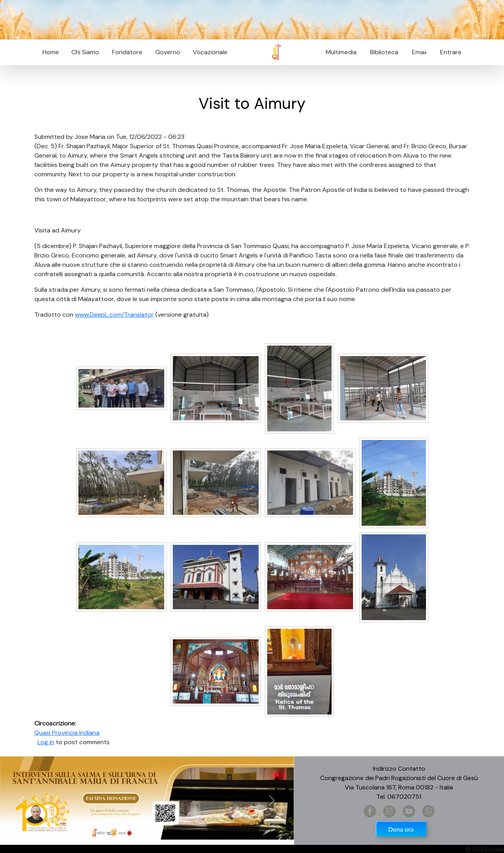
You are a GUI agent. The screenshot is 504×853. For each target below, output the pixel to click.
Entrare (451, 52)
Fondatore (127, 52)
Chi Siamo (85, 52)
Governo (168, 52)
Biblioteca (384, 52)
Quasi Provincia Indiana (67, 733)
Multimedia (341, 52)
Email (417, 52)
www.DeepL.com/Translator (114, 315)
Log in (46, 742)
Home (51, 52)
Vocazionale (210, 52)
